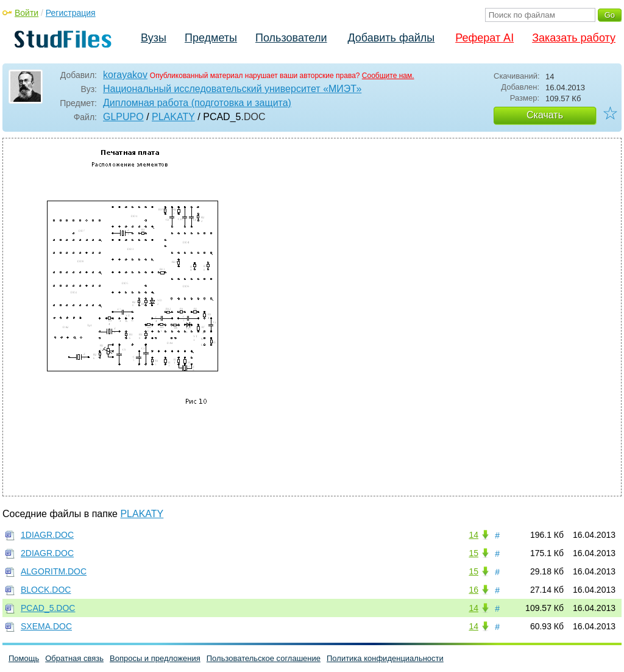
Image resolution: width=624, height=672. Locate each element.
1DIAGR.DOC (47, 535)
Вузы (154, 38)
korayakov (125, 75)
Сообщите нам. (388, 76)
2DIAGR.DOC (47, 553)
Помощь (24, 658)
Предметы (211, 38)
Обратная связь (74, 658)
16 (473, 590)
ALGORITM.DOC (54, 571)
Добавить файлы (391, 38)
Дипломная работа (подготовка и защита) (197, 103)
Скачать (545, 115)
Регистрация (71, 13)
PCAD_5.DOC (48, 608)
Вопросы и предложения (155, 658)
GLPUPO (123, 117)
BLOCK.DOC (46, 590)
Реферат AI (484, 38)
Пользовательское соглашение (264, 658)
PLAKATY (173, 117)
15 (473, 553)
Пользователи (291, 38)
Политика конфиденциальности (385, 658)
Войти (27, 13)
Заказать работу (574, 38)
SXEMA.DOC (46, 626)
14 (473, 535)
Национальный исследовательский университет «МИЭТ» (232, 89)
